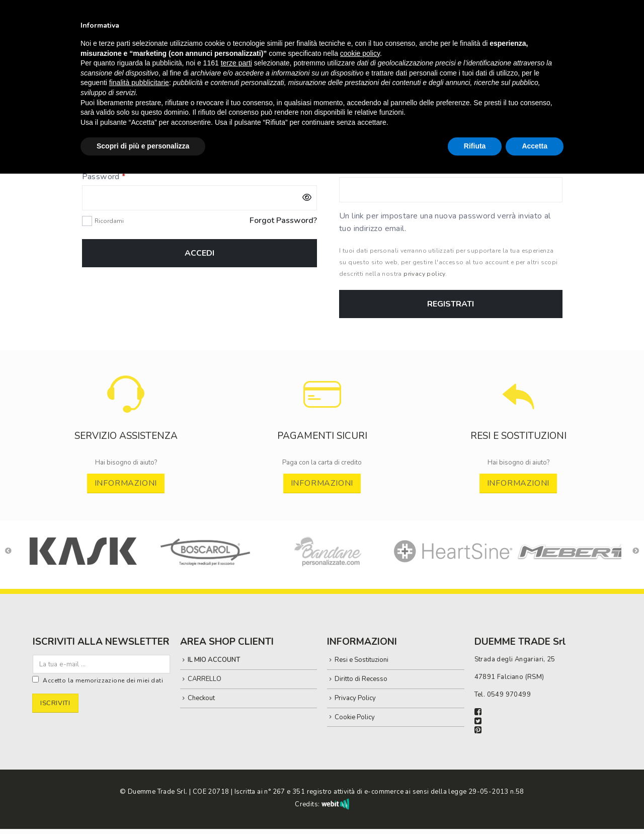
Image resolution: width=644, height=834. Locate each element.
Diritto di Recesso (361, 679)
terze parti (236, 63)
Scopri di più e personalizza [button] (143, 146)
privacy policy (424, 274)
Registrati (451, 304)
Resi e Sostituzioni (361, 660)
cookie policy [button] (360, 53)
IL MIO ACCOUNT (214, 660)
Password (121, 176)
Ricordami (109, 221)
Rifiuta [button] (475, 146)
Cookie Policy (355, 717)
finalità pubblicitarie (139, 83)
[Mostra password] (307, 198)
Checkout (201, 698)
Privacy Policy (355, 698)
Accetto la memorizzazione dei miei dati (103, 680)
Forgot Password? (283, 220)
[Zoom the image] (126, 381)
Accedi (199, 253)
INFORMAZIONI (126, 483)
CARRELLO (205, 679)
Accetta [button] (535, 146)
